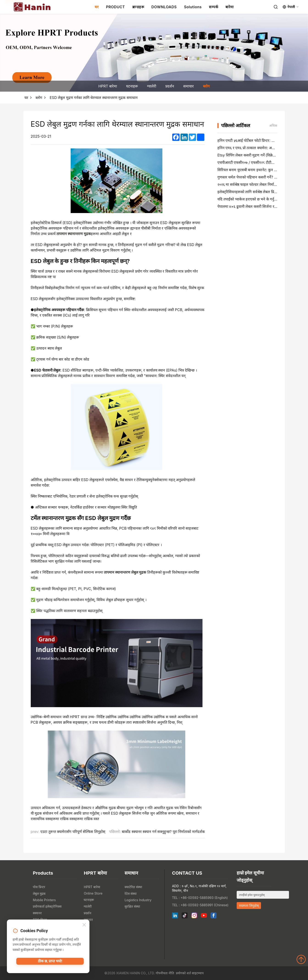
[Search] (276, 7)
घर (97, 7)
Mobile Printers (44, 900)
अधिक (273, 125)
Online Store (93, 893)
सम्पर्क (214, 7)
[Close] (84, 926)
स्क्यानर (37, 913)
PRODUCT (115, 7)
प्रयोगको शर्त (183, 973)
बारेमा (230, 7)
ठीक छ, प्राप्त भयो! (50, 963)
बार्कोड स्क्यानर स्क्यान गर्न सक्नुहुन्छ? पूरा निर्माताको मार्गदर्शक (163, 832)
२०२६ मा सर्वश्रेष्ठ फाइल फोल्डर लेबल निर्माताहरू (250, 184)
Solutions (193, 7)
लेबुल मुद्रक (39, 894)
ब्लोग (206, 86)
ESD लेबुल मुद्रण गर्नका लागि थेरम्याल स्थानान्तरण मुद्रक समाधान (94, 98)
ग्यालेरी (152, 86)
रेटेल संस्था (131, 894)
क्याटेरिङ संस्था (133, 887)
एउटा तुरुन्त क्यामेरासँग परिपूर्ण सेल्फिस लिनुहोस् (73, 832)
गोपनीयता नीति (165, 973)
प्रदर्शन (170, 86)
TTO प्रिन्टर (40, 920)
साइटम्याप (198, 973)
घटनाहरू (132, 86)
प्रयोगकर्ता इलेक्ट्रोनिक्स (47, 906)
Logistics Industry (138, 900)
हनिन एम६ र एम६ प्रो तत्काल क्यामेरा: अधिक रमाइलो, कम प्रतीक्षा (261, 148)
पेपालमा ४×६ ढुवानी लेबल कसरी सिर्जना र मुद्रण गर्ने (253, 206)
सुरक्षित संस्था (132, 906)
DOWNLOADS (164, 7)
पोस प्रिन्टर (39, 887)
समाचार (189, 86)
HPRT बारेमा (108, 86)
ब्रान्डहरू (138, 7)
